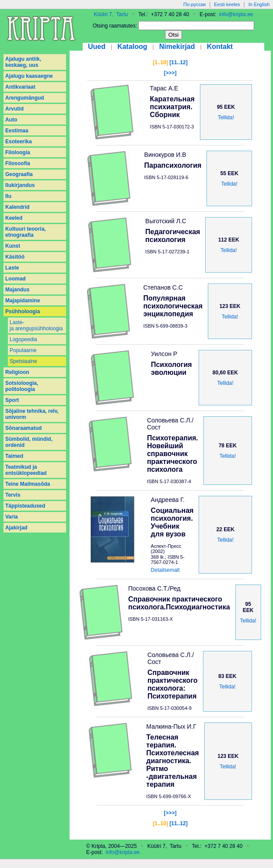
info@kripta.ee (236, 14)
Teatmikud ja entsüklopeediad (26, 470)
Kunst (13, 246)
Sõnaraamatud (23, 428)
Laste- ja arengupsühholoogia (36, 325)
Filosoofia (18, 163)
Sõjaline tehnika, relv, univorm (32, 414)
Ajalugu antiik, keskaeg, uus (23, 62)
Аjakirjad (16, 528)
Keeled (14, 218)
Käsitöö (15, 257)
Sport (12, 400)
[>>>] (170, 73)
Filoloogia (18, 152)
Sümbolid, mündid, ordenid (29, 442)
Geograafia (19, 174)
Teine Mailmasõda (28, 484)
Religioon (17, 372)
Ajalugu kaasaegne (29, 76)
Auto (11, 120)
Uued (97, 47)
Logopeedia (23, 339)
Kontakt (220, 47)
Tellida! (226, 118)
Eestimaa (17, 131)
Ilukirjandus (20, 185)
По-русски (194, 4)
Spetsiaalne (23, 361)
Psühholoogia (23, 311)
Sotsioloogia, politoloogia (22, 386)
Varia (12, 517)
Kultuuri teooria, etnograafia (26, 232)
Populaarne (23, 350)
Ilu (8, 196)
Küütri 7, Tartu (111, 14)
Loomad (16, 279)
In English (259, 4)
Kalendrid (17, 207)
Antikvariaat (20, 87)
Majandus (17, 290)
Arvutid (14, 109)
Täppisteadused (25, 506)
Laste (12, 268)
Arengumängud (25, 98)
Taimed (14, 456)
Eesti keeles (227, 4)
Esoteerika (19, 142)
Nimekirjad (177, 47)
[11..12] (178, 62)
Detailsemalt (165, 570)
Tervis (13, 495)
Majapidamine (23, 301)
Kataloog (132, 47)
